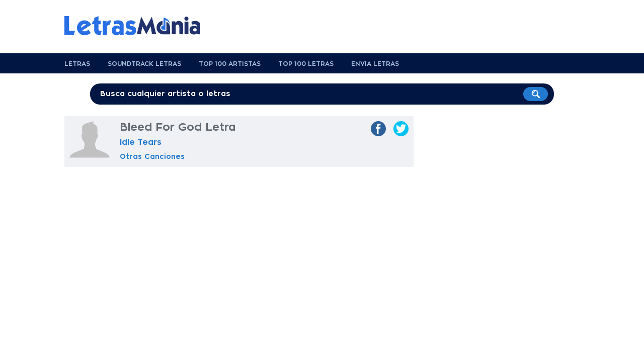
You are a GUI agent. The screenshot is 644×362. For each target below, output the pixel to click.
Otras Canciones (152, 156)
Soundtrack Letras (144, 64)
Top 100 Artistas (230, 64)
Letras (77, 64)
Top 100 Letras (306, 64)
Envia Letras (375, 64)
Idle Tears (141, 142)
